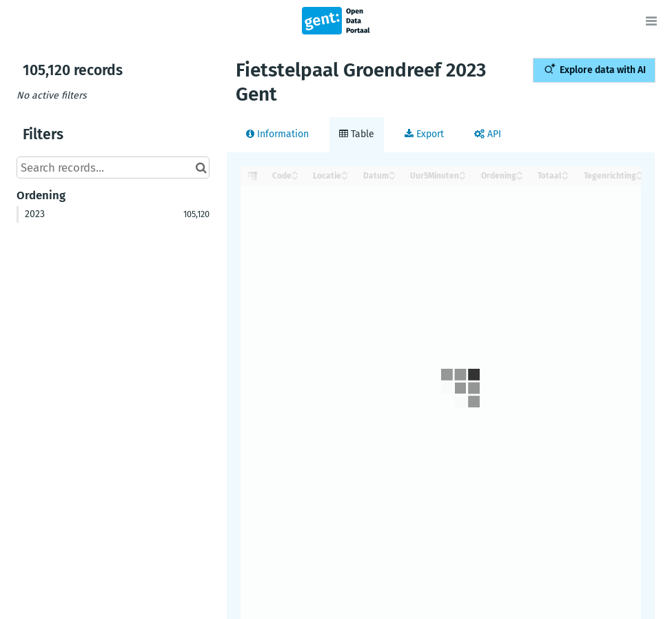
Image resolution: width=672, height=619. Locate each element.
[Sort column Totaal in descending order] (565, 177)
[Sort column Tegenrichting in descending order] (640, 177)
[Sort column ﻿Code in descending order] (295, 177)
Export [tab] (424, 134)
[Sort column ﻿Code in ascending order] (295, 172)
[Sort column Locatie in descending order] (345, 177)
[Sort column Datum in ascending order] (392, 172)
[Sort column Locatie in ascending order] (345, 172)
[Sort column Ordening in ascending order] (520, 172)
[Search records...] (113, 168)
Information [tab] (277, 134)
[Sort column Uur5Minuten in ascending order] (462, 172)
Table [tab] (357, 134)
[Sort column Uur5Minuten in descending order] (462, 177)
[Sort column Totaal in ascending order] (565, 172)
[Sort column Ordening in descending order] (520, 177)
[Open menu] (651, 21)
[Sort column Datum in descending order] (392, 177)
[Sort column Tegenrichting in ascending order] (640, 172)
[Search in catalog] (201, 168)
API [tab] (488, 134)
